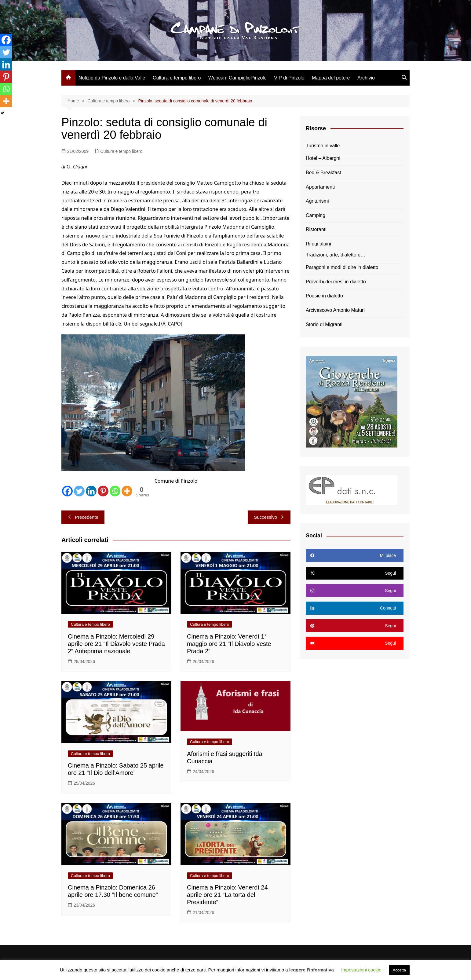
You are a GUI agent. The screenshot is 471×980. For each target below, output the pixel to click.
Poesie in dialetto (324, 296)
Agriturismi (317, 201)
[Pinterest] (103, 491)
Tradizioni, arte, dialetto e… (336, 255)
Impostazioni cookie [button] (361, 970)
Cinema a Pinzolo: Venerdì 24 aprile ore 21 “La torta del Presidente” (227, 895)
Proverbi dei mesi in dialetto (336, 282)
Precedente (83, 517)
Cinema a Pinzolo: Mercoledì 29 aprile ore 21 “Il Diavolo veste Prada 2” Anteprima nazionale (116, 644)
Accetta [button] (399, 970)
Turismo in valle (323, 146)
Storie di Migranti (324, 324)
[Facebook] (67, 491)
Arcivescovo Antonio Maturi (335, 310)
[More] (127, 491)
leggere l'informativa (312, 970)
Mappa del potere (331, 78)
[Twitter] (79, 491)
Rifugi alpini (318, 244)
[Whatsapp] (115, 491)
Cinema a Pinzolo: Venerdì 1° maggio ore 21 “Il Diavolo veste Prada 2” (229, 644)
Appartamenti (320, 187)
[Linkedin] (91, 491)
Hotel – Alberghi (323, 158)
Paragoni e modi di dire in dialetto (342, 267)
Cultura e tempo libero (177, 78)
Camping (316, 215)
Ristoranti (316, 229)
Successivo (269, 517)
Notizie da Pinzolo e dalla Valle (112, 78)
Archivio (366, 78)
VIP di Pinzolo (289, 78)
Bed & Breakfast (323, 173)
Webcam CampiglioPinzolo (237, 78)
